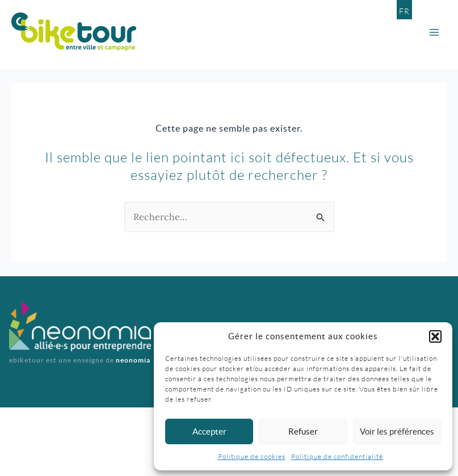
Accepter (209, 431)
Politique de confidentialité (337, 456)
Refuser (303, 431)
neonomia (133, 360)
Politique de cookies (252, 456)
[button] (435, 336)
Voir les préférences (397, 431)
